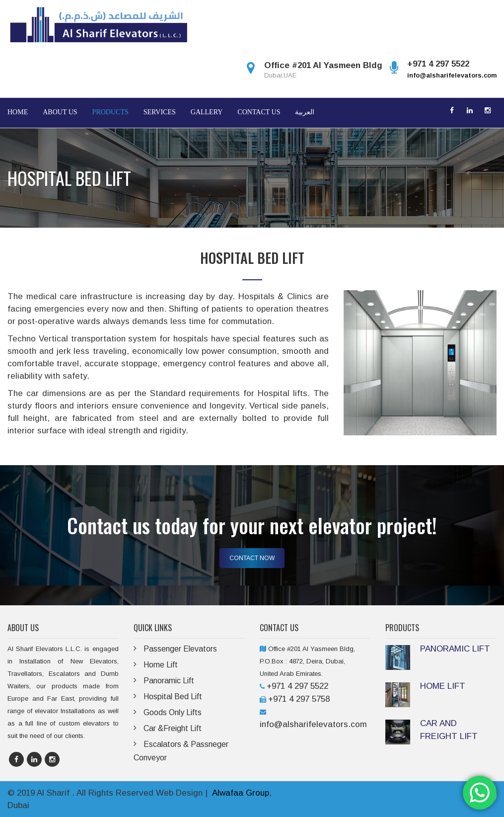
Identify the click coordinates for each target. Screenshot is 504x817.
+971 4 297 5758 (299, 699)
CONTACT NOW (252, 558)
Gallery (207, 112)
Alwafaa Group (241, 793)
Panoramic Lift (169, 681)
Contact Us (259, 112)
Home (18, 112)
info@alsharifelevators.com (452, 75)
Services (160, 112)
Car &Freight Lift (173, 728)
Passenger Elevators (180, 649)
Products (110, 112)
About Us (60, 112)
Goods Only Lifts (173, 712)
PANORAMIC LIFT (455, 649)
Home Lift (161, 665)
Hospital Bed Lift (173, 696)
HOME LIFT (443, 686)
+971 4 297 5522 (297, 686)
